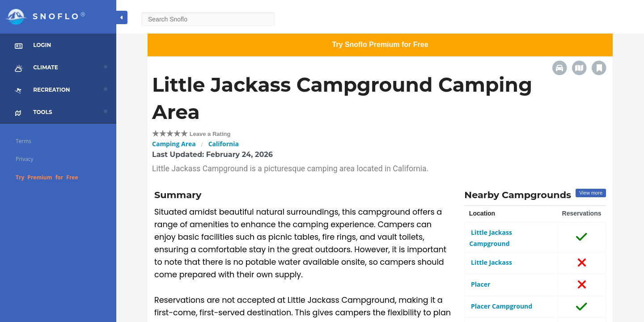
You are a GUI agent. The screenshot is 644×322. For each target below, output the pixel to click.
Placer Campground (501, 306)
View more (591, 193)
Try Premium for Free (47, 177)
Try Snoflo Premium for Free (380, 44)
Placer (480, 284)
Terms (23, 141)
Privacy (25, 159)
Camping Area (174, 144)
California (224, 144)
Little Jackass (491, 262)
